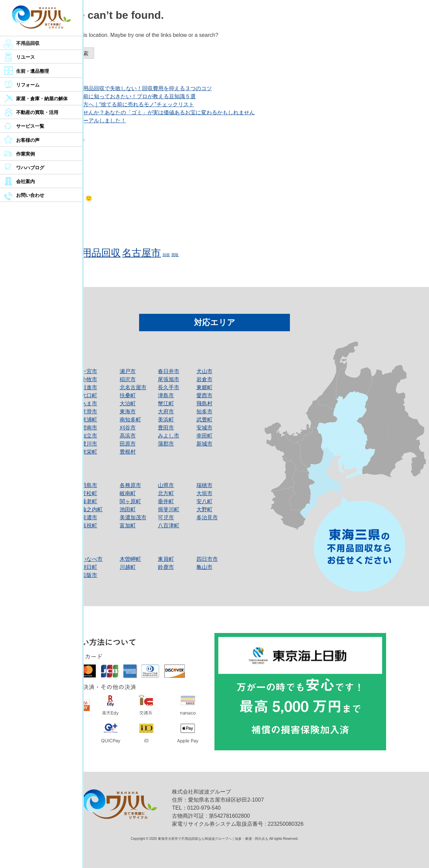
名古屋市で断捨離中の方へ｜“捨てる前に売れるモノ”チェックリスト (112, 104)
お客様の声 (28, 140)
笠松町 (89, 493)
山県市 (166, 485)
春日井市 (169, 371)
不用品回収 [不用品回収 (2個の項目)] (96, 253)
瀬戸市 (128, 371)
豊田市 (166, 428)
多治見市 (207, 517)
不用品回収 (28, 43)
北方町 (166, 493)
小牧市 (89, 379)
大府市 (166, 412)
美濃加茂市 (133, 517)
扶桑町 (128, 395)
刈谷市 (128, 428)
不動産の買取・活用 (37, 112)
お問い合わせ (30, 195)
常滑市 (89, 412)
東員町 (166, 559)
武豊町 (204, 420)
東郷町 (204, 387)
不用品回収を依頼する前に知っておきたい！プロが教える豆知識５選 (113, 96)
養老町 (89, 501)
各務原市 (130, 485)
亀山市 (204, 567)
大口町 (89, 395)
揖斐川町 (169, 509)
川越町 (128, 567)
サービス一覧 (30, 126)
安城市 (204, 428)
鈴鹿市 (166, 567)
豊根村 (128, 452)
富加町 (128, 526)
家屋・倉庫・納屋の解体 (42, 99)
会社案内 (25, 181)
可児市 (166, 517)
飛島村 (204, 403)
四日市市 (207, 559)
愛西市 (204, 395)
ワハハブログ (30, 168)
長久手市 (169, 387)
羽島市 (89, 485)
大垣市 (204, 493)
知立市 (89, 436)
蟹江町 (166, 403)
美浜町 (166, 420)
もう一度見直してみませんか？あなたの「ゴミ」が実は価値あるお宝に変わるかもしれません (142, 112)
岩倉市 (204, 379)
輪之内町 (92, 509)
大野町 (204, 509)
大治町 (128, 403)
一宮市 (89, 371)
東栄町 (89, 452)
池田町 (128, 509)
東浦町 (89, 420)
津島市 (166, 395)
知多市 (204, 412)
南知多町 (130, 420)
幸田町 (204, 436)
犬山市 (204, 371)
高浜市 (128, 436)
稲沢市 (128, 379)
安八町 (204, 501)
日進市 (89, 387)
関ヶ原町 (130, 501)
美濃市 (89, 517)
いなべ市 (92, 559)
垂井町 (166, 501)
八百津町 (169, 526)
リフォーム (28, 85)
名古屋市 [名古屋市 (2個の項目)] (141, 253)
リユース (25, 57)
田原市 (128, 444)
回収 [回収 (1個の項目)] (166, 255)
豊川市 (89, 444)
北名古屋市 (133, 387)
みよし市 (169, 436)
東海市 (128, 412)
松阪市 (89, 575)
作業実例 (25, 154)
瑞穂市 (204, 485)
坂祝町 (89, 526)
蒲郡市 (166, 444)
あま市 (89, 403)
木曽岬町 (130, 559)
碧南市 (89, 428)
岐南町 (128, 493)
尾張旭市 (169, 379)
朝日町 (89, 567)
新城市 (204, 444)
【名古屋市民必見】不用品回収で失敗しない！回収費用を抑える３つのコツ (121, 88)
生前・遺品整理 (33, 71)
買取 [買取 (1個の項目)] (175, 255)
